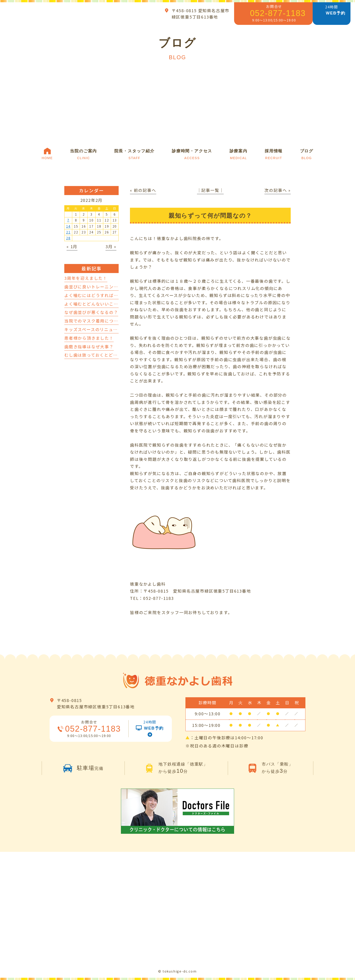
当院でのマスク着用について (93, 321)
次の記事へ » (278, 190)
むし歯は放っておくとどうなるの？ (100, 355)
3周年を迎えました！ (86, 278)
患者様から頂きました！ (89, 338)
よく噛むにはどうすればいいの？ (98, 295)
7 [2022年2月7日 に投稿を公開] (68, 220)
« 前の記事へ (143, 190)
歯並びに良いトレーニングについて (100, 287)
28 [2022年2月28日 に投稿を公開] (68, 238)
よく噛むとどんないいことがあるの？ (102, 304)
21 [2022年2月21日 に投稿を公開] (68, 232)
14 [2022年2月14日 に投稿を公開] (68, 226)
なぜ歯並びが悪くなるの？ (91, 312)
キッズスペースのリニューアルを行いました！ (111, 329)
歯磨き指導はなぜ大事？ (89, 346)
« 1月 (72, 246)
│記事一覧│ (210, 190)
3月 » (111, 246)
